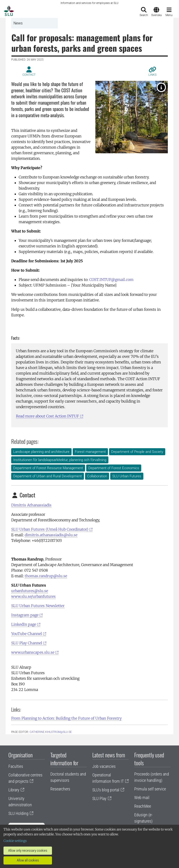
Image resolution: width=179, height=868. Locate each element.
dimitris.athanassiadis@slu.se (51, 535)
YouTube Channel (27, 634)
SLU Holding (18, 813)
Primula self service (150, 789)
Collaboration (97, 476)
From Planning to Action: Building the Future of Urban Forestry (66, 718)
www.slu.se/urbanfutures (33, 596)
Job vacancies (104, 766)
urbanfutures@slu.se (30, 591)
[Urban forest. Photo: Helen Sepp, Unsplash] (161, 87)
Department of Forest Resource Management (48, 468)
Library (14, 790)
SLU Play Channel (27, 643)
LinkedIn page (24, 624)
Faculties (16, 766)
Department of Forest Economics (114, 468)
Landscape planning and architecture (41, 452)
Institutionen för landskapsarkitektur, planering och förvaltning (60, 460)
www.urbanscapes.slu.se (33, 652)
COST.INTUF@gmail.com (111, 280)
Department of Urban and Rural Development (48, 476)
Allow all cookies (28, 860)
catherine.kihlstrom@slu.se (51, 732)
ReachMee (143, 806)
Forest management (90, 452)
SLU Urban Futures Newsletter (38, 606)
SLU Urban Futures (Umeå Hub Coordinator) (50, 529)
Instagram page (25, 615)
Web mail (142, 798)
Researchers (60, 789)
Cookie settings (15, 841)
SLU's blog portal (106, 790)
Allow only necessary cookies (28, 851)
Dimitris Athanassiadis (31, 505)
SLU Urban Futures (127, 476)
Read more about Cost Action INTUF (47, 416)
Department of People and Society (137, 452)
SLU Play (99, 798)
